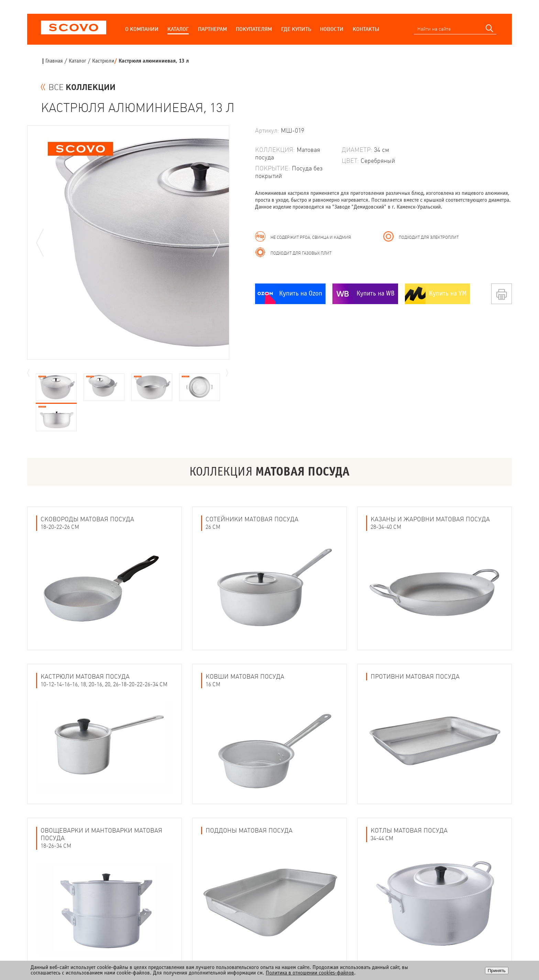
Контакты (366, 29)
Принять (497, 971)
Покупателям (254, 29)
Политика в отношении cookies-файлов (310, 973)
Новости (332, 29)
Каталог (178, 29)
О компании (142, 29)
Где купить (296, 29)
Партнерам (212, 29)
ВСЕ (82, 87)
